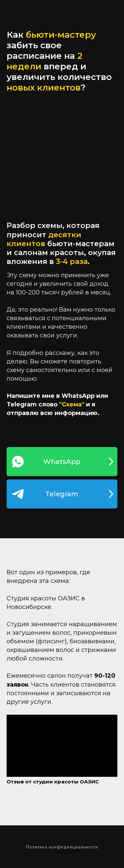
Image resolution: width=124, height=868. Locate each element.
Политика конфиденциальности (62, 847)
